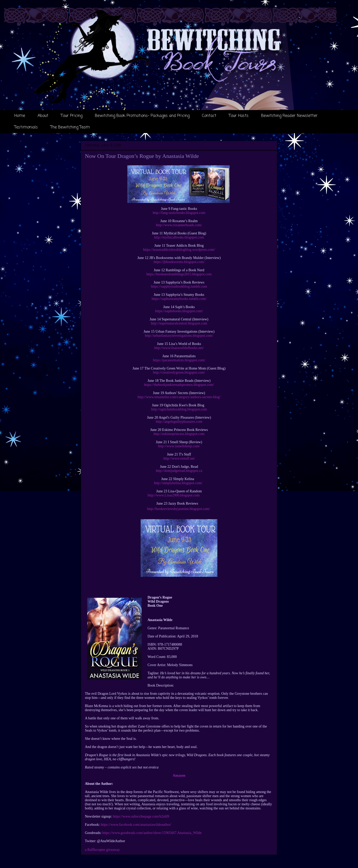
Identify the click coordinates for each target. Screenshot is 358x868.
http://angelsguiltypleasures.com (179, 422)
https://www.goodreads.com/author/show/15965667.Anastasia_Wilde (152, 833)
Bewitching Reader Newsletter (289, 116)
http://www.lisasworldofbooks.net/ (179, 348)
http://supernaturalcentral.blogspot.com (179, 323)
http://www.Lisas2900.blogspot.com (174, 495)
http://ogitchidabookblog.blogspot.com (179, 409)
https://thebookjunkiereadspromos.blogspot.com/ (179, 385)
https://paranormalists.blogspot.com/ (179, 360)
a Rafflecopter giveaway (102, 850)
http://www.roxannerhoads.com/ (179, 225)
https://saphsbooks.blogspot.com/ (179, 311)
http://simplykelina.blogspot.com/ (178, 483)
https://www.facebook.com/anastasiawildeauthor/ (136, 825)
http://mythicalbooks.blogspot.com (179, 237)
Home (20, 116)
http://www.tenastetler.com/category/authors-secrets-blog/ (179, 397)
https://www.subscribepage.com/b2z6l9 (141, 816)
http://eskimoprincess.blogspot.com (179, 434)
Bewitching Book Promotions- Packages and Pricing (142, 116)
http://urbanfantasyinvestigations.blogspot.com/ (179, 336)
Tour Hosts (239, 116)
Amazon (179, 775)
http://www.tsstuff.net (179, 458)
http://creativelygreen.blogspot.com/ (179, 372)
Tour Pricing (72, 116)
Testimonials (26, 127)
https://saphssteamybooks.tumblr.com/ (179, 299)
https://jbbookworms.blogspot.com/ (179, 262)
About (43, 116)
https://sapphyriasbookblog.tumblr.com (179, 286)
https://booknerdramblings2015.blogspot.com (179, 274)
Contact (209, 116)
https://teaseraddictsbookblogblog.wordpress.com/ (179, 250)
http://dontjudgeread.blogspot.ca (179, 471)
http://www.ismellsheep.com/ (179, 446)
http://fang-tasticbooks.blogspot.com (179, 213)
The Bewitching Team (70, 127)
